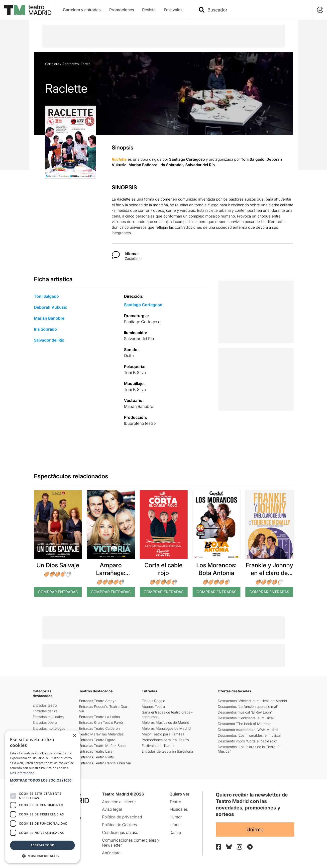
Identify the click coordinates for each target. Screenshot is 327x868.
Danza (175, 832)
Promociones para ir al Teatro (165, 740)
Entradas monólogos (49, 728)
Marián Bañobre (49, 318)
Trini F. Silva (135, 372)
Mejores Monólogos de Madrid (166, 728)
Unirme (255, 830)
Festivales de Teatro (158, 746)
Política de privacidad (122, 817)
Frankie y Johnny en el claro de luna (269, 573)
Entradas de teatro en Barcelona (167, 751)
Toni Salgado (46, 296)
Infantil (175, 825)
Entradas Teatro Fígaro (97, 740)
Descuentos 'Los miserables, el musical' (250, 735)
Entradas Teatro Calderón (99, 728)
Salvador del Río (49, 340)
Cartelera (52, 64)
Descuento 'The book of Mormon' (245, 724)
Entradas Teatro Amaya (98, 701)
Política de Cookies (119, 825)
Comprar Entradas (58, 592)
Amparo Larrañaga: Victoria (111, 573)
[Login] (320, 10)
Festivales (173, 10)
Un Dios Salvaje (58, 565)
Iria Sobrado (45, 329)
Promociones (122, 10)
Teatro (86, 64)
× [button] (74, 736)
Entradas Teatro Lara (96, 751)
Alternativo (71, 64)
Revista (149, 10)
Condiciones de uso (120, 832)
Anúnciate (111, 853)
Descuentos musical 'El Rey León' (245, 712)
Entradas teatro (45, 705)
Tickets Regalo (153, 701)
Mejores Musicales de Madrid (165, 722)
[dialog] (42, 797)
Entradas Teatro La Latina (100, 717)
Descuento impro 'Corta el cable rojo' (247, 741)
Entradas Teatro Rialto (97, 757)
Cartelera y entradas (82, 10)
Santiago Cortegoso (143, 305)
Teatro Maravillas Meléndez (101, 734)
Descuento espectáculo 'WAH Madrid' (248, 730)
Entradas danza (45, 711)
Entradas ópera (45, 722)
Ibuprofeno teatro (140, 423)
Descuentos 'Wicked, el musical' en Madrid (252, 701)
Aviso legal (112, 809)
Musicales (179, 809)
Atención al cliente (119, 802)
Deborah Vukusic (51, 307)
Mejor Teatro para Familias (163, 734)
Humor (176, 817)
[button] (42, 783)
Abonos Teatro (153, 706)
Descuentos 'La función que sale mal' (248, 706)
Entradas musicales (48, 717)
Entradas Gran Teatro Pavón (102, 722)
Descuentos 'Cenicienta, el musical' (246, 718)
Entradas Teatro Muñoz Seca (102, 746)
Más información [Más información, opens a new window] (22, 773)
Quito (129, 356)
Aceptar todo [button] (42, 845)
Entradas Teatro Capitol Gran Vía (105, 763)
